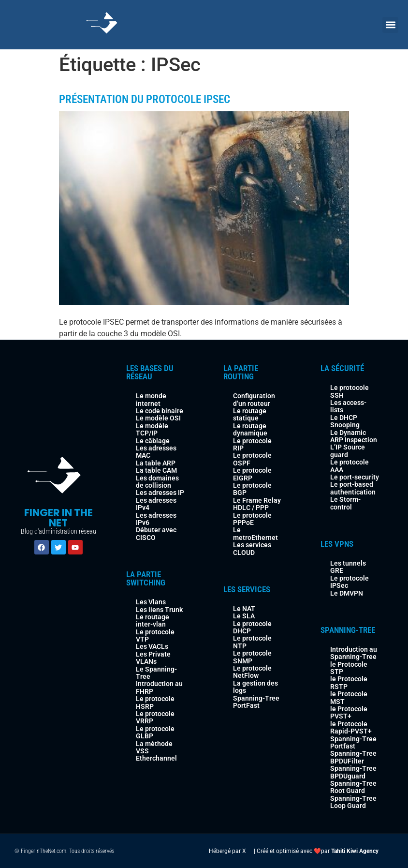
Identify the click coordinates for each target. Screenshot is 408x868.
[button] (390, 25)
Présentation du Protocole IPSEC (145, 99)
